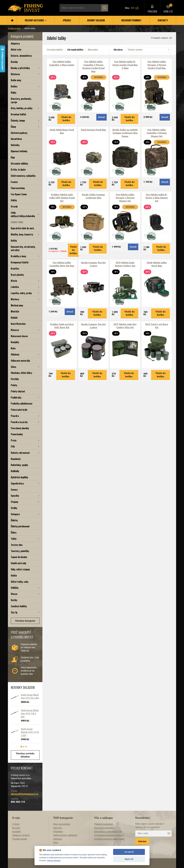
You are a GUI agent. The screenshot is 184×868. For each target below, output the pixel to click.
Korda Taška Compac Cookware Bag (93, 196)
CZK (137, 8)
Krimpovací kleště (20, 262)
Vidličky (15, 588)
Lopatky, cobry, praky (21, 293)
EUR (133, 8)
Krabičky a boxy (18, 256)
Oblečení (15, 354)
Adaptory (15, 43)
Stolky (14, 508)
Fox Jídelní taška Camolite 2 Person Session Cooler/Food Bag (94, 66)
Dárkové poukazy (19, 133)
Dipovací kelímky (19, 151)
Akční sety (16, 49)
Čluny (13, 127)
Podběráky (16, 397)
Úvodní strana (14, 28)
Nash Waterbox (18, 324)
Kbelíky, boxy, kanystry (22, 234)
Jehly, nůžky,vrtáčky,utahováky (23, 214)
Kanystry (58, 828)
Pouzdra (15, 416)
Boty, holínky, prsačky (22, 108)
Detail (101, 117)
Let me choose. (54, 860)
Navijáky (15, 342)
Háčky (14, 200)
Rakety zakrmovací (20, 453)
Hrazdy (14, 206)
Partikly (15, 379)
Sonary (14, 490)
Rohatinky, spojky (19, 465)
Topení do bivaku (19, 557)
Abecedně (93, 50)
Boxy (56, 843)
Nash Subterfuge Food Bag (62, 131)
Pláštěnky (58, 832)
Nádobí (14, 318)
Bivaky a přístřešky (20, 68)
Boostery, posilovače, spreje (21, 100)
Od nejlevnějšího (55, 50)
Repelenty (16, 459)
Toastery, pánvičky (20, 551)
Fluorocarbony (18, 188)
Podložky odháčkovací (22, 403)
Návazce (15, 330)
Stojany (14, 502)
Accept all (129, 852)
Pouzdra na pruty (19, 422)
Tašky (14, 539)
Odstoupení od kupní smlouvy (109, 835)
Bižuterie (15, 74)
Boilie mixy (16, 80)
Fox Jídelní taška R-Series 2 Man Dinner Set (157, 198)
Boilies (14, 86)
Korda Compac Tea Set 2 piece (94, 326)
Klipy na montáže (62, 824)
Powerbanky (17, 434)
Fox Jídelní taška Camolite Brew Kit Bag (62, 264)
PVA (13, 446)
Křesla (14, 281)
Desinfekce (16, 139)
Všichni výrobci (135, 50)
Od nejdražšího (75, 50)
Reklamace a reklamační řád (108, 832)
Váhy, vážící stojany (20, 569)
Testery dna (17, 545)
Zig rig (14, 612)
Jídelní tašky (17, 222)
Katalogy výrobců (21, 835)
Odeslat (142, 841)
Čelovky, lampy (18, 120)
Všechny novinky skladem (25, 755)
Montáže (15, 311)
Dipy (13, 157)
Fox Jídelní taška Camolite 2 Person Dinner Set (157, 133)
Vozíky (14, 600)
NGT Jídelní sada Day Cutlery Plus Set (125, 326)
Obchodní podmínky (131, 20)
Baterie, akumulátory (21, 56)
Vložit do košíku (66, 119)
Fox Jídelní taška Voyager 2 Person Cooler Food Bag (157, 65)
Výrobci (67, 20)
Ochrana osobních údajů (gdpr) (109, 839)
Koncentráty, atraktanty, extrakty (23, 248)
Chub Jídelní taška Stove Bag (157, 264)
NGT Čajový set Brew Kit (157, 326)
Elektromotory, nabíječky (23, 176)
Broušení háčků (18, 114)
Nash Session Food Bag (94, 130)
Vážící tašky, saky (20, 582)
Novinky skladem (96, 20)
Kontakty (163, 20)
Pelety (14, 385)
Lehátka (15, 287)
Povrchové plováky (20, 428)
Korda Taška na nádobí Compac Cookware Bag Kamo (125, 133)
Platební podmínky (103, 824)
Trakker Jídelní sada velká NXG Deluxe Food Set (62, 198)
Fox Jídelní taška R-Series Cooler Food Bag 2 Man (125, 65)
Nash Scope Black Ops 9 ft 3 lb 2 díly (30, 696)
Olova (13, 367)
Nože (13, 348)
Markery (15, 299)
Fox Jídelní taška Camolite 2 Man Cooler (62, 63)
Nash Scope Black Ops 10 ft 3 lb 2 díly (30, 713)
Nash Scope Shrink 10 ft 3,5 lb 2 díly (30, 732)
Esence (14, 182)
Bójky (14, 92)
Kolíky (14, 240)
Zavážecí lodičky (19, 606)
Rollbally (15, 471)
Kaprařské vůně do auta (22, 228)
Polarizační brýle (19, 410)
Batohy (14, 62)
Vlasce (14, 594)
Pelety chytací (18, 391)
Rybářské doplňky (19, 477)
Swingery (15, 514)
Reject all (129, 859)
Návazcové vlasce (19, 336)
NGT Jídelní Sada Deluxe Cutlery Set (125, 264)
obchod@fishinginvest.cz (25, 794)
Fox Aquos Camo (19, 194)
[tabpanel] (24, 720)
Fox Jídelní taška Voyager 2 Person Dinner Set (125, 198)
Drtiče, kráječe (18, 169)
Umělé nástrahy (18, 563)
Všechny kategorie (25, 621)
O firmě (16, 824)
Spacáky (15, 496)
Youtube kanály (20, 839)
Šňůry (14, 532)
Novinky (16, 828)
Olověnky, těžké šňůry (21, 373)
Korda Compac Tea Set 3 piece (94, 264)
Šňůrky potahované (20, 526)
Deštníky (15, 145)
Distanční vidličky (19, 163)
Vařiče (14, 575)
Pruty (14, 440)
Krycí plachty (17, 275)
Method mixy (17, 305)
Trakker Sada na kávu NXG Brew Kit (62, 326)
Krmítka (15, 268)
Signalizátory (17, 483)
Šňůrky (14, 520)
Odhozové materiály (20, 361)
